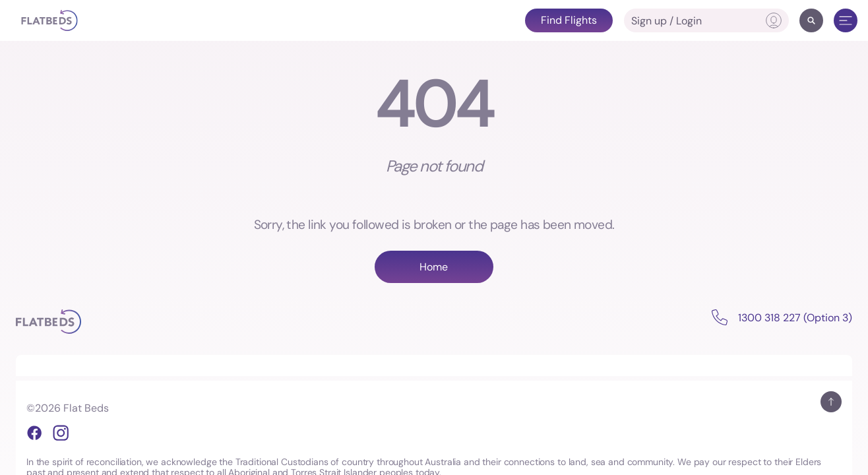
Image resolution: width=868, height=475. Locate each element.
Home (434, 267)
